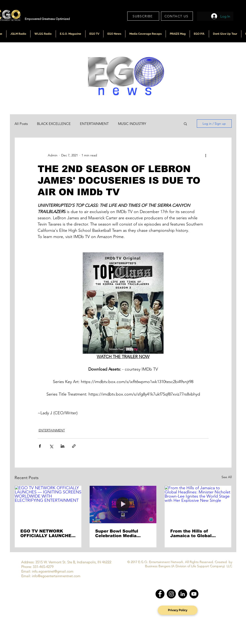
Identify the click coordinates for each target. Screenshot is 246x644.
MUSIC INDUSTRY (132, 124)
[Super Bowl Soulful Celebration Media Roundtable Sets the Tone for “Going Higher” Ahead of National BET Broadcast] (123, 505)
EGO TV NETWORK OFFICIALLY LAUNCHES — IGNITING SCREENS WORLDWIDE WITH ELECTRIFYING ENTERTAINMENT (47, 533)
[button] (185, 124)
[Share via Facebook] (40, 446)
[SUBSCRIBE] (143, 16)
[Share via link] (74, 446)
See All (227, 477)
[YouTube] (194, 594)
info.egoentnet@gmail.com (53, 571)
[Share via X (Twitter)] (51, 446)
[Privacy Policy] (178, 610)
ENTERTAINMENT (94, 124)
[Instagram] (171, 594)
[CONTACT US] (177, 16)
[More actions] (206, 155)
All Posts (21, 124)
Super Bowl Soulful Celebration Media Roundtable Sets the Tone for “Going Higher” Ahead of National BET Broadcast (122, 533)
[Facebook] (160, 594)
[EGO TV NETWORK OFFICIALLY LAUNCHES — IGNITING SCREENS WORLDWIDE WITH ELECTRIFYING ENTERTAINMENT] (48, 505)
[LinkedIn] (183, 594)
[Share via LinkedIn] (62, 446)
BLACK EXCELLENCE (54, 124)
